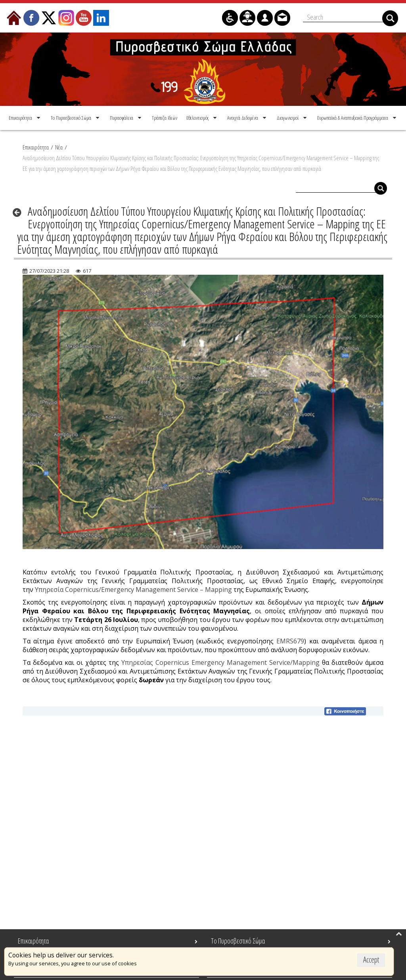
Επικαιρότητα (36, 146)
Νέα (59, 146)
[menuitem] (25, 117)
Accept (371, 960)
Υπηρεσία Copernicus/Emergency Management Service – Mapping (133, 589)
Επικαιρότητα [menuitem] (33, 941)
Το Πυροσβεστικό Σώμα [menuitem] (238, 941)
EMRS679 (290, 640)
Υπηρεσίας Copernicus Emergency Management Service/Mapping (220, 662)
